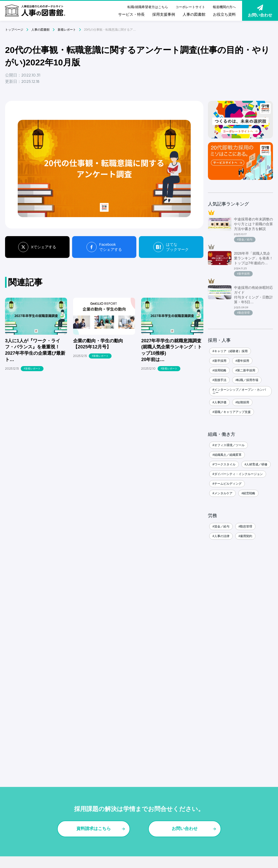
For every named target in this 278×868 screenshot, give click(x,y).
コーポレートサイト (190, 7)
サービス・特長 (131, 14)
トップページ (14, 30)
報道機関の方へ (224, 7)
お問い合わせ (260, 11)
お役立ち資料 (224, 14)
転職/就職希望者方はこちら (148, 7)
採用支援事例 (164, 14)
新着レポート (67, 30)
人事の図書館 (194, 14)
